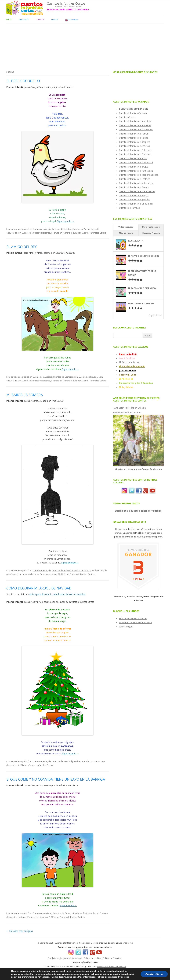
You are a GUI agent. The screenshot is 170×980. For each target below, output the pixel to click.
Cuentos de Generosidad (65, 913)
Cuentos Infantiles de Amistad (134, 146)
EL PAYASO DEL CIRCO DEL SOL (144, 256)
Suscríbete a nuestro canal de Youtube (138, 511)
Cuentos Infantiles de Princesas (135, 154)
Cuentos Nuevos (151, 233)
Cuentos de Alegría (42, 229)
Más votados (126, 233)
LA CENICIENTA (136, 241)
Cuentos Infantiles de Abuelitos (135, 121)
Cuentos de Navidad (62, 761)
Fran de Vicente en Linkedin (128, 412)
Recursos (24, 20)
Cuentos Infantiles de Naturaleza (136, 171)
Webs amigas (126, 627)
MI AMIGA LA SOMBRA (25, 395)
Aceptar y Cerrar (154, 974)
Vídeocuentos (126, 227)
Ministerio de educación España (135, 622)
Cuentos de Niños (81, 570)
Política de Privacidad (113, 958)
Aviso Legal (77, 958)
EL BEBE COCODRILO (23, 81)
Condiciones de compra (59, 958)
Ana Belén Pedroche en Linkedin (130, 408)
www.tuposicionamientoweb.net (112, 967)
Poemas (55, 233)
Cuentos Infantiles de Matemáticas (137, 191)
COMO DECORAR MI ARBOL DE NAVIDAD (39, 588)
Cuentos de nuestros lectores (36, 233)
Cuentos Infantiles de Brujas (134, 167)
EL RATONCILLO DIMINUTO (142, 288)
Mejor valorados (151, 227)
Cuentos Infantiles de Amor (133, 158)
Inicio (9, 20)
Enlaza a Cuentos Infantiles (133, 618)
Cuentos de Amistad (62, 229)
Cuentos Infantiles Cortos (66, 3)
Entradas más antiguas (20, 931)
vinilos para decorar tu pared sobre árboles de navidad (57, 594)
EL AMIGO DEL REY (22, 247)
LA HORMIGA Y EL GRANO (141, 303)
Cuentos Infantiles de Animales (135, 125)
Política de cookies (92, 958)
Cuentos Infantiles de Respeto (135, 142)
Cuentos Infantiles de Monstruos (136, 129)
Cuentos (40, 20)
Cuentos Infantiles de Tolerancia (136, 150)
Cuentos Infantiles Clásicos (133, 113)
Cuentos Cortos (127, 117)
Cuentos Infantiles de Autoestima (136, 183)
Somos (55, 20)
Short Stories (72, 20)
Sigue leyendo (65, 221)
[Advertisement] (85, 46)
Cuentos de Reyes (88, 377)
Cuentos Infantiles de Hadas (134, 138)
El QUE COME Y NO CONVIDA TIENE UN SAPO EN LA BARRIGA (56, 779)
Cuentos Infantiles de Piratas (134, 187)
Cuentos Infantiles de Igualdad (135, 199)
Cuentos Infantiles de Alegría (134, 196)
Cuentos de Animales (83, 229)
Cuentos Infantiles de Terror (134, 134)
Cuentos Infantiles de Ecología (135, 179)
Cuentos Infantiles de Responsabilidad (139, 175)
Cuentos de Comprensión (65, 377)
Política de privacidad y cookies (113, 977)
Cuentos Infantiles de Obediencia (136, 204)
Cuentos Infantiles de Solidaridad (136, 162)
